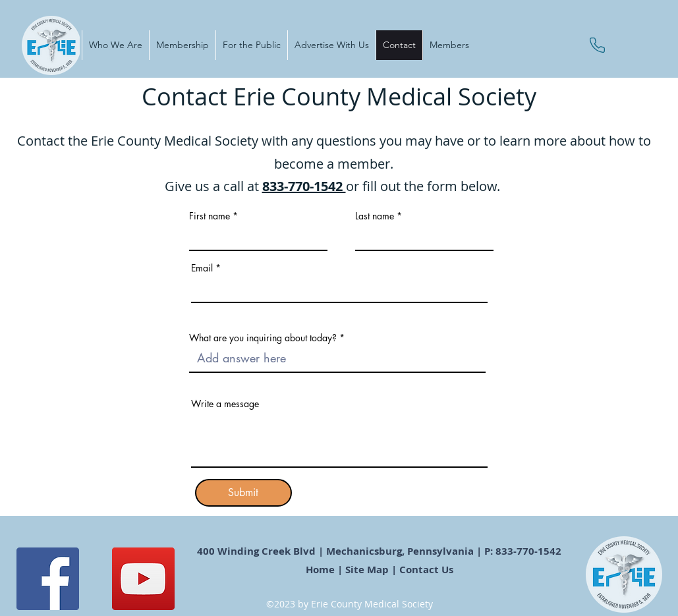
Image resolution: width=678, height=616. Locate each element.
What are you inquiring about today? (263, 338)
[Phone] (597, 45)
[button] (115, 45)
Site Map (367, 570)
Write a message (225, 404)
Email (202, 268)
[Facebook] (48, 579)
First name (210, 216)
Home (320, 570)
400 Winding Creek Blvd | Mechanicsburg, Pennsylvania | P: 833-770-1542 (381, 551)
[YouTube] (143, 579)
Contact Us (428, 570)
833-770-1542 (304, 186)
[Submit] (243, 493)
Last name (375, 216)
